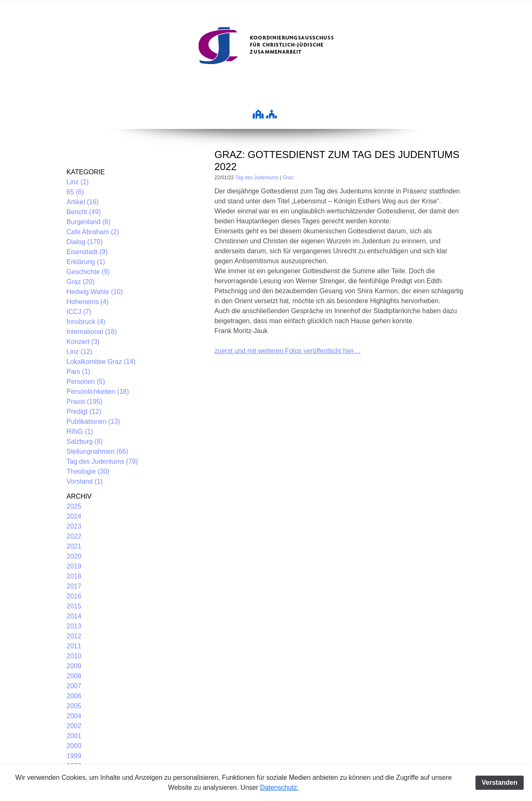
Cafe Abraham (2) (93, 232)
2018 (74, 576)
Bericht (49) (84, 212)
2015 (74, 606)
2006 (74, 696)
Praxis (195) (84, 402)
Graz (288, 178)
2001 (74, 736)
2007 (74, 686)
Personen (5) (86, 382)
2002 (74, 726)
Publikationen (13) (93, 422)
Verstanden (500, 782)
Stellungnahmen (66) (97, 451)
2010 (74, 656)
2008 (74, 676)
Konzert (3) (83, 342)
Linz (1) (78, 182)
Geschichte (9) (88, 272)
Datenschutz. (280, 787)
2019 (74, 566)
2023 (74, 526)
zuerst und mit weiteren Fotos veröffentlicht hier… (288, 351)
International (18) (92, 332)
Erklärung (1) (86, 262)
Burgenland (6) (89, 222)
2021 (74, 546)
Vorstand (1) (85, 481)
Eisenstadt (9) (87, 252)
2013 (74, 626)
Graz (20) (81, 282)
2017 (74, 586)
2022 (74, 536)
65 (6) (75, 192)
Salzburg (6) (85, 441)
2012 (74, 636)
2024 (74, 516)
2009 (74, 666)
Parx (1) (78, 372)
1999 (74, 756)
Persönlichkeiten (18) (98, 392)
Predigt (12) (84, 412)
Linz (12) (79, 352)
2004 (74, 716)
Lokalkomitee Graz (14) (101, 362)
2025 (74, 506)
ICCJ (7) (79, 312)
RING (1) (80, 431)
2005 (74, 706)
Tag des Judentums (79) (102, 461)
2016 (74, 596)
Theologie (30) (88, 471)
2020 (74, 556)
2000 (74, 746)
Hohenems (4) (87, 302)
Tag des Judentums (257, 178)
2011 (74, 646)
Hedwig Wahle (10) (95, 292)
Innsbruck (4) (86, 322)
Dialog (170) (85, 242)
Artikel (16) (83, 202)
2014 (74, 616)
